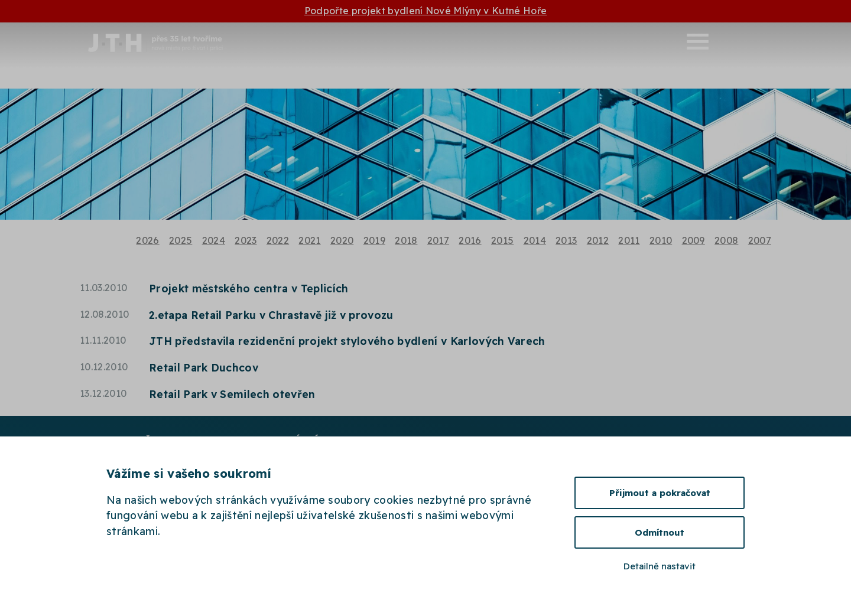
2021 (309, 240)
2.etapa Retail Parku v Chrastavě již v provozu (271, 315)
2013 (566, 240)
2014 (535, 240)
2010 (661, 240)
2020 (342, 240)
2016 (470, 240)
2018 (406, 240)
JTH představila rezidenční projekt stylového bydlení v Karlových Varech (347, 341)
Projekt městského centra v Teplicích (249, 288)
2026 (147, 240)
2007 (760, 240)
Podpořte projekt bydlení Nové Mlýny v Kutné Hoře (425, 11)
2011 (629, 240)
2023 (246, 240)
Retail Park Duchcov (204, 367)
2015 (502, 240)
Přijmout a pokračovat (660, 493)
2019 (374, 240)
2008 (726, 240)
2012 (598, 240)
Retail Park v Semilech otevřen (232, 394)
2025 (181, 240)
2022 (278, 240)
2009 (694, 240)
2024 (214, 240)
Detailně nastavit (660, 566)
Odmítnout (660, 532)
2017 (438, 240)
